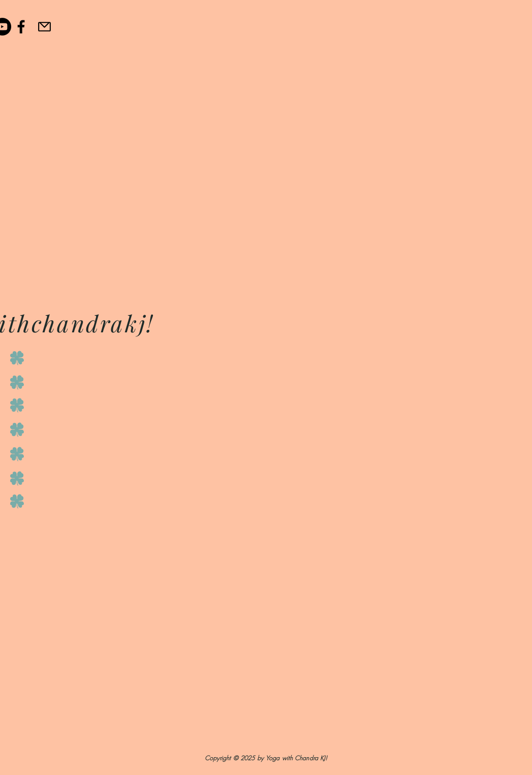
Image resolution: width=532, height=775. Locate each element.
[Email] (44, 26)
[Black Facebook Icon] (21, 27)
